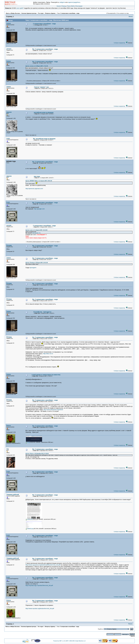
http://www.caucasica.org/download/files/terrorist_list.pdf (43, 565)
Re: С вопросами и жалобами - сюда (45, 49)
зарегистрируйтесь (74, 2)
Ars (8, 449)
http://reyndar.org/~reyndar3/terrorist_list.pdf (39, 585)
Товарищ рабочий (13, 495)
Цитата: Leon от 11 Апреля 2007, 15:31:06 (36, 230)
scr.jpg (28, 442)
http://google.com (39, 209)
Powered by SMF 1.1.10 (59, 641)
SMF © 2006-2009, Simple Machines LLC (76, 641)
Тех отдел (41, 13)
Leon (8, 138)
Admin (9, 23)
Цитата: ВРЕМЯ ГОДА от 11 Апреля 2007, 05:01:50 (39, 181)
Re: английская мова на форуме (44, 139)
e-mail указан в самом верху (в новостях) (46, 375)
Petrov (9, 426)
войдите (62, 2)
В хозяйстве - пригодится (42, 312)
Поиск (69, 6)
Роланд (9, 245)
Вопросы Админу (50, 13)
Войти (73, 6)
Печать (131, 17)
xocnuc (9, 49)
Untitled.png (29, 519)
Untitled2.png (30, 529)
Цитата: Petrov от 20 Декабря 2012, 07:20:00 (37, 454)
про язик (37, 176)
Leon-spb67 (20, 8)
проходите (33, 268)
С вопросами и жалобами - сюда (70, 13)
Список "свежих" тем (41, 87)
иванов (9, 112)
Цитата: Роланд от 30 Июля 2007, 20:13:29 (37, 263)
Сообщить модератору (119, 43)
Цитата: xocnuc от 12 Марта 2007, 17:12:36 (37, 66)
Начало (59, 6)
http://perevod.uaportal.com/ (34, 189)
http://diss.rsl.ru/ (48, 354)
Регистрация (79, 6)
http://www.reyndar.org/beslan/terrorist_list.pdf (40, 608)
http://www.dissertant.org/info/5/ (53, 410)
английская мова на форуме (44, 112)
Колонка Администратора (29, 13)
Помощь (64, 6)
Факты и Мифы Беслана (13, 13)
